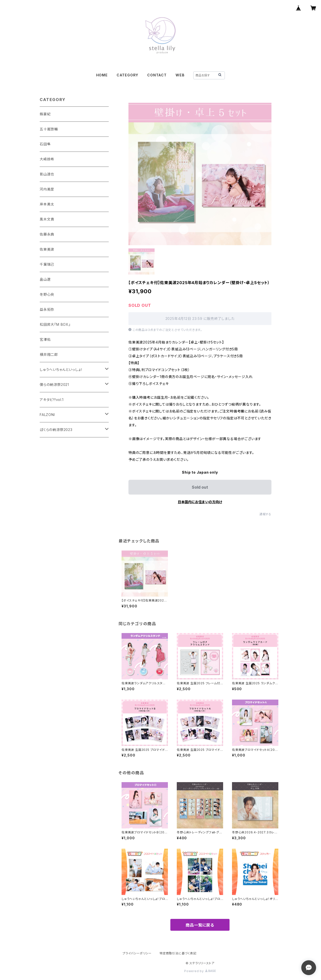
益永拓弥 (47, 309)
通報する (265, 514)
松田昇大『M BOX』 (55, 324)
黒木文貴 (47, 219)
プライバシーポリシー (137, 953)
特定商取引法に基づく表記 (178, 953)
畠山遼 (45, 279)
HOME (102, 75)
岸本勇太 (47, 204)
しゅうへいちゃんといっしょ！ (61, 370)
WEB (180, 75)
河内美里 (47, 189)
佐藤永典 (47, 234)
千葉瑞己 (47, 264)
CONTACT (157, 75)
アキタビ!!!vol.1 (52, 400)
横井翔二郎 (49, 354)
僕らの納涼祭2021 (54, 385)
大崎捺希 (47, 159)
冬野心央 (47, 294)
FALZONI (47, 415)
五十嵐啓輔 (49, 129)
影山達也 (47, 174)
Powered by (200, 971)
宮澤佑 (45, 339)
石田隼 (45, 144)
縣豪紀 (45, 114)
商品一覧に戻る (200, 925)
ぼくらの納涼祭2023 (56, 430)
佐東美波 (47, 249)
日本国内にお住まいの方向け (200, 502)
